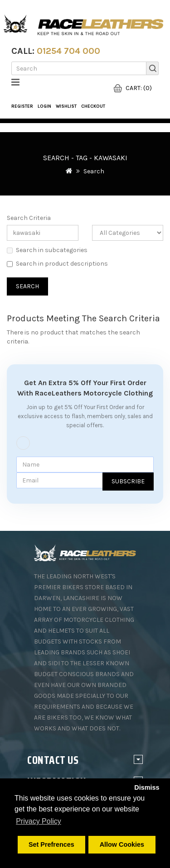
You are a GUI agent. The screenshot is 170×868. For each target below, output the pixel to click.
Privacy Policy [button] (39, 821)
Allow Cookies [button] (122, 844)
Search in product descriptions (57, 264)
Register (22, 106)
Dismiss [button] (147, 787)
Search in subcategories (47, 250)
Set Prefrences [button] (51, 844)
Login (44, 106)
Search (94, 171)
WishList (66, 106)
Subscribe (128, 481)
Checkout (93, 106)
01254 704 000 (68, 51)
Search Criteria (29, 218)
